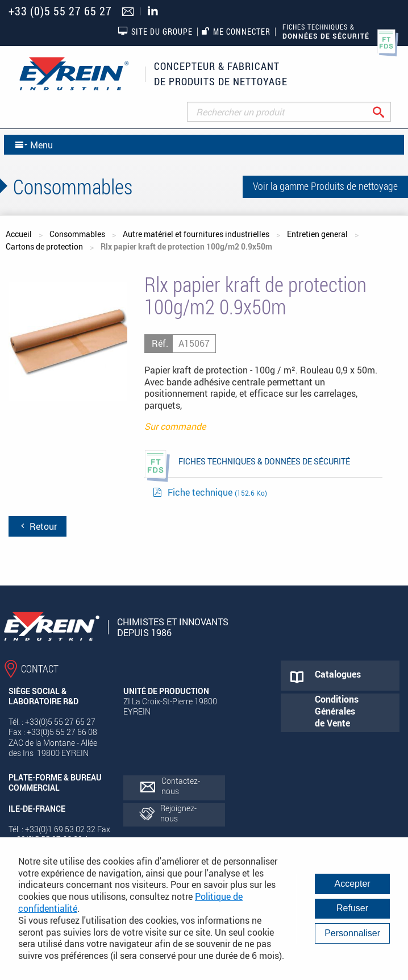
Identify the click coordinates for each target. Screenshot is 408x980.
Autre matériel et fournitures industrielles (196, 234)
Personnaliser (352, 933)
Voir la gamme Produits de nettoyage (325, 186)
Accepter (353, 884)
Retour (38, 526)
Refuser (352, 908)
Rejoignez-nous (178, 813)
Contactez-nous (181, 786)
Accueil (19, 234)
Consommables (77, 234)
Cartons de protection (44, 246)
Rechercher (387, 112)
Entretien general (317, 234)
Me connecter (236, 32)
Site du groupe (155, 31)
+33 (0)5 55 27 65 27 (60, 11)
